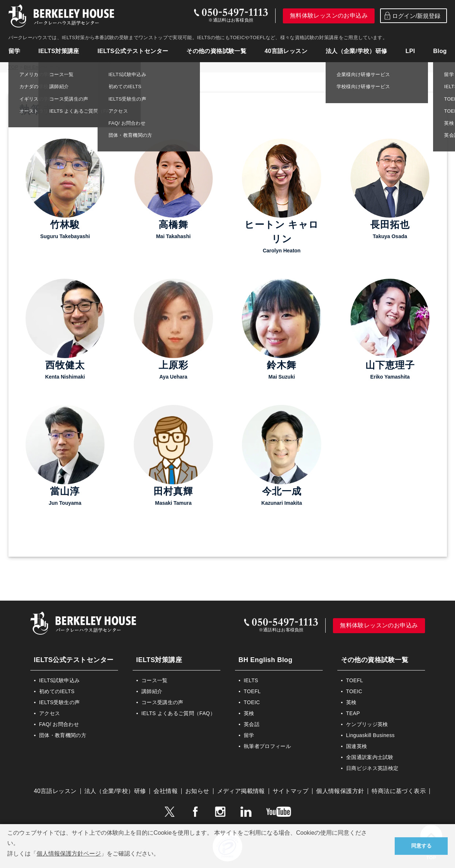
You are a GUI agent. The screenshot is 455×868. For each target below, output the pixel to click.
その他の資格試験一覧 (216, 51)
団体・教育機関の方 (63, 735)
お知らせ (197, 791)
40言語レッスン (286, 51)
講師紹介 (152, 691)
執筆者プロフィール (267, 746)
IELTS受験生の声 (59, 702)
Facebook (195, 812)
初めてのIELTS (57, 691)
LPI (410, 51)
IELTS (251, 680)
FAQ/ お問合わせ (59, 724)
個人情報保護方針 (340, 791)
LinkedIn (246, 812)
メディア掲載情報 (241, 791)
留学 (14, 51)
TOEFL (252, 691)
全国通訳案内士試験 (370, 757)
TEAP (353, 713)
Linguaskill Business (370, 735)
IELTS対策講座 (59, 51)
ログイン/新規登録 (412, 16)
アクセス (50, 713)
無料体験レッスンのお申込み (329, 16)
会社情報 (166, 791)
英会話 (252, 724)
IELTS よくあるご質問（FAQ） (178, 713)
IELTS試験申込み (59, 680)
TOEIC (252, 702)
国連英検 (357, 746)
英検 (249, 713)
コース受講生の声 (162, 702)
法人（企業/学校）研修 (357, 51)
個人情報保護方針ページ (69, 854)
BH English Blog (266, 660)
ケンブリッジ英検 (367, 724)
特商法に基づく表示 (399, 791)
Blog (440, 51)
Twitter (169, 812)
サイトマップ (291, 791)
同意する (421, 846)
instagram (220, 812)
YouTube (279, 812)
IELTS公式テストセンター (133, 51)
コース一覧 (155, 680)
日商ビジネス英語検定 (372, 768)
